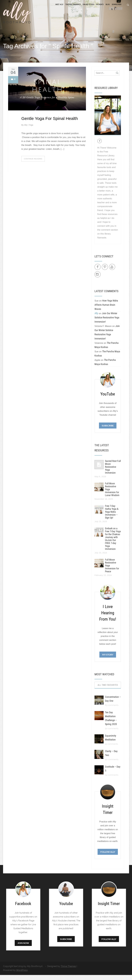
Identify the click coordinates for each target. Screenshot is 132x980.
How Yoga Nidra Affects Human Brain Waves (106, 310)
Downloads (117, 7)
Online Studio (88, 7)
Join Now (23, 948)
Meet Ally (59, 7)
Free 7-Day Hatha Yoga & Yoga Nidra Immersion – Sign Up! (112, 517)
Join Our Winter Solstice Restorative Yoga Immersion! (107, 323)
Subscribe (108, 431)
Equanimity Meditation (111, 743)
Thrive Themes (68, 971)
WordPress (22, 975)
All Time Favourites (108, 690)
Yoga (31, 130)
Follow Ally (108, 857)
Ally (26, 130)
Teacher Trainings (73, 7)
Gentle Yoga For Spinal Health (50, 123)
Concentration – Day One (113, 704)
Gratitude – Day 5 (113, 774)
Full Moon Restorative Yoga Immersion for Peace (112, 570)
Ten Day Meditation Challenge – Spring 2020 (111, 723)
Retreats (100, 7)
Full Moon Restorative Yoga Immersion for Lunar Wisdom (112, 494)
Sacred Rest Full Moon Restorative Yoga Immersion (113, 472)
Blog (108, 7)
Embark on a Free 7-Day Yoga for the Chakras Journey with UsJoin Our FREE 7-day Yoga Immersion (113, 544)
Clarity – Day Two (111, 758)
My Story (108, 659)
